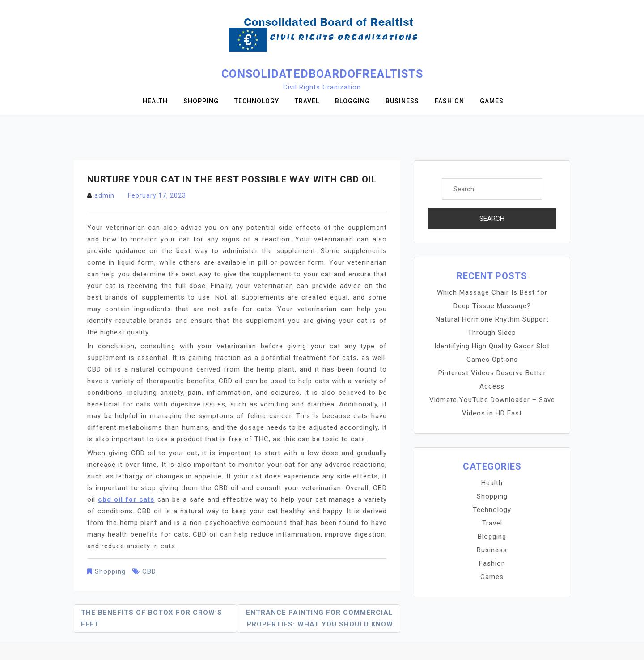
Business (402, 101)
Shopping (201, 101)
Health (155, 101)
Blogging (352, 101)
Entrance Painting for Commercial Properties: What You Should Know (320, 618)
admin (104, 195)
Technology (257, 101)
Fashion (449, 101)
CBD (149, 571)
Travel (307, 101)
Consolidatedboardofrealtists (322, 74)
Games (492, 101)
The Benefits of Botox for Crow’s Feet (152, 618)
